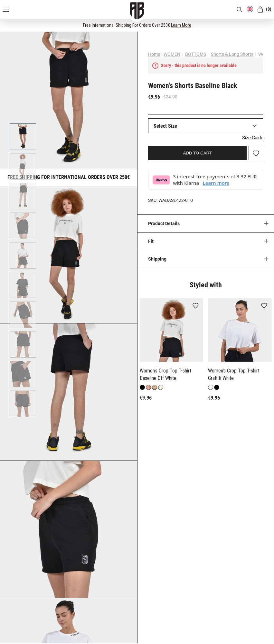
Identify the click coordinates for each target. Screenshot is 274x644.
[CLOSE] (263, 25)
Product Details (164, 223)
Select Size (165, 126)
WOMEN (172, 54)
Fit (151, 241)
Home (154, 54)
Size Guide (253, 138)
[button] (143, 352)
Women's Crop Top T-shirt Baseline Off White (165, 374)
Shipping (157, 259)
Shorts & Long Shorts (232, 54)
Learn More (181, 25)
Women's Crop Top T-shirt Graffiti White (234, 374)
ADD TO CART (197, 153)
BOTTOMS (196, 54)
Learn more (216, 183)
